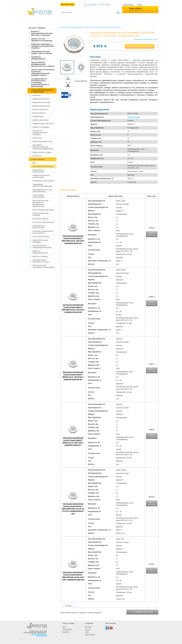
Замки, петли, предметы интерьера (42, 40)
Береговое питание (41, 102)
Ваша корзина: (136, 8)
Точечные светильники (43, 222)
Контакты (65, 17)
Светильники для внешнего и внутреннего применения (40, 203)
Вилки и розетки (40, 109)
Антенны (37, 95)
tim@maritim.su (42, 636)
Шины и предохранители (40, 252)
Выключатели (39, 113)
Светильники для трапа (43, 210)
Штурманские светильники (39, 227)
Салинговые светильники (38, 196)
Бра (34, 163)
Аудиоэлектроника (41, 99)
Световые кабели (41, 219)
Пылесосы (37, 156)
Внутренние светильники (38, 171)
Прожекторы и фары (42, 152)
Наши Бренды (90, 634)
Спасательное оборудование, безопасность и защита (43, 64)
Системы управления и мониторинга (43, 232)
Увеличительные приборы (40, 241)
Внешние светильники (43, 166)
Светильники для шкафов (40, 214)
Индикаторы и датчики (43, 123)
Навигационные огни (42, 141)
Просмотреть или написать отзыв (146, 39)
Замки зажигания (41, 120)
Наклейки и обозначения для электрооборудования (43, 147)
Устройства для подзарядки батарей (42, 246)
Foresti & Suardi (134, 117)
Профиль (66, 632)
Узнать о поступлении (140, 46)
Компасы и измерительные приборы (40, 132)
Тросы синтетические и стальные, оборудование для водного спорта (43, 72)
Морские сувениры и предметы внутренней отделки (43, 46)
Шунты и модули (40, 256)
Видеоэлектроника (41, 106)
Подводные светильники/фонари (42, 185)
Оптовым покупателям (108, 17)
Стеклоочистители (41, 236)
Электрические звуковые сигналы (41, 261)
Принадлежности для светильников (42, 190)
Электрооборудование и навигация (42, 91)
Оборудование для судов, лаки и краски (42, 52)
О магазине (92, 17)
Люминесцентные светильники (41, 176)
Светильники (39, 159)
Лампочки (37, 138)
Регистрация (128, 4)
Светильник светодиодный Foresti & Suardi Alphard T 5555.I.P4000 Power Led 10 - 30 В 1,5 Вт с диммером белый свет (73, 509)
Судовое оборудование (39, 634)
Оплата (82, 17)
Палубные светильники (43, 181)
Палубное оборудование (38, 58)
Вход (140, 4)
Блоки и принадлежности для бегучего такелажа (42, 33)
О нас (87, 632)
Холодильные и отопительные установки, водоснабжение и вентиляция (40, 82)
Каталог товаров (37, 28)
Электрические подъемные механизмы (43, 266)
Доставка (74, 17)
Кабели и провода (41, 127)
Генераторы (38, 116)
